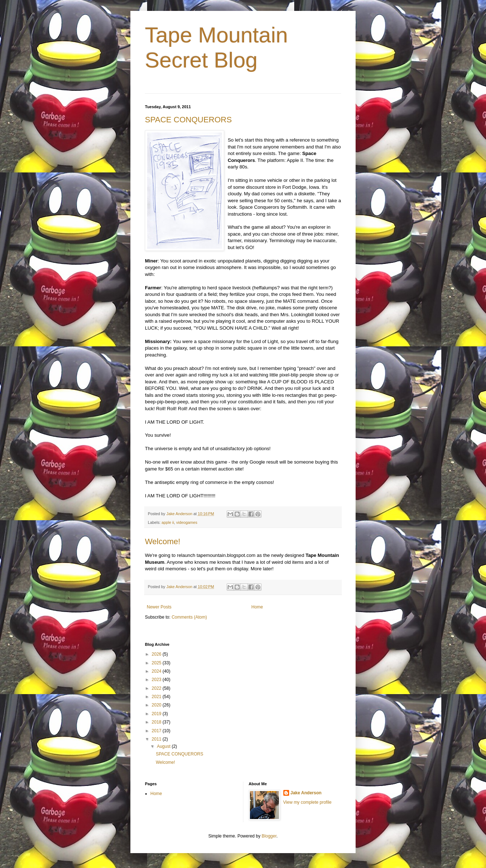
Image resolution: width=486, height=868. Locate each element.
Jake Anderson (306, 793)
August (164, 746)
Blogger (269, 836)
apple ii (168, 522)
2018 (157, 722)
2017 (157, 731)
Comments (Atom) (189, 617)
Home (257, 607)
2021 (157, 697)
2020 (157, 705)
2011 (157, 739)
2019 (157, 714)
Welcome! (163, 541)
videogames (187, 522)
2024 (157, 671)
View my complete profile (307, 802)
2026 (157, 654)
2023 (157, 680)
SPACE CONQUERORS (188, 120)
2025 (157, 663)
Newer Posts (159, 607)
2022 (157, 688)
